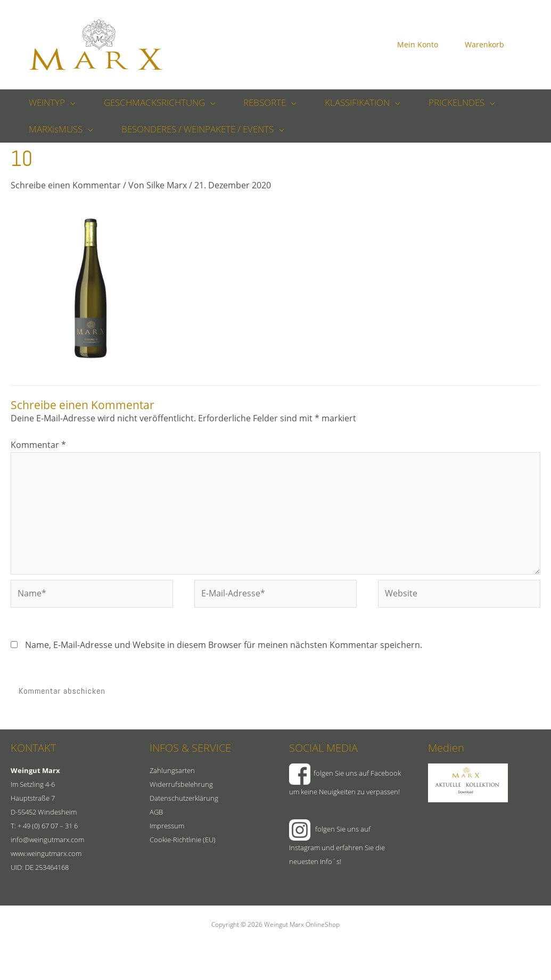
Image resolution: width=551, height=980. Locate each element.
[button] (69, 103)
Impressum (167, 826)
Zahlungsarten (172, 770)
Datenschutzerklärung (184, 798)
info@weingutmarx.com (47, 840)
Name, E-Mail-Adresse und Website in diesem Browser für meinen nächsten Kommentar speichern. (224, 645)
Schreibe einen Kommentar (66, 185)
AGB (156, 812)
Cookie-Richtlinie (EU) (183, 840)
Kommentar (38, 445)
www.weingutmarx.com (46, 853)
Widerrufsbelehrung (181, 784)
